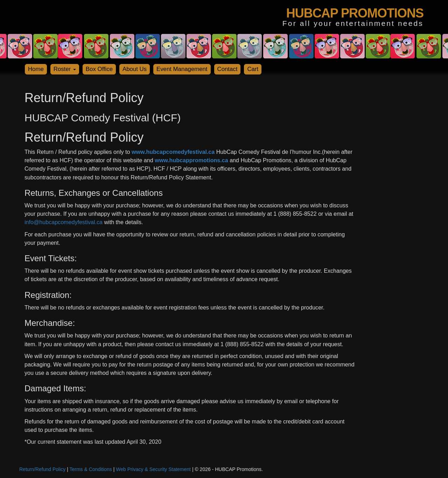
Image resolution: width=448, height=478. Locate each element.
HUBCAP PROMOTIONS (355, 13)
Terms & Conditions (90, 469)
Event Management (182, 69)
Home (36, 69)
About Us (135, 69)
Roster (65, 69)
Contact (227, 69)
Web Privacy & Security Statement (153, 469)
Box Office (99, 69)
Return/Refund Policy (42, 469)
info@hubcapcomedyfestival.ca (64, 222)
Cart (253, 69)
